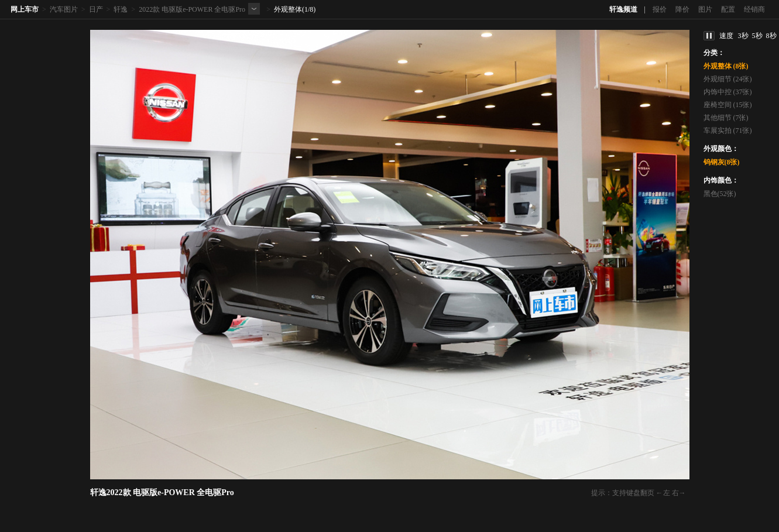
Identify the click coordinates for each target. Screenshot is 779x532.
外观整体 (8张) (726, 66)
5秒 (757, 36)
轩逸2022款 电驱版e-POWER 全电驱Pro (162, 492)
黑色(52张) (720, 194)
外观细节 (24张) (728, 79)
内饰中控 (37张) (728, 92)
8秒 (771, 36)
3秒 (743, 36)
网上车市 (25, 9)
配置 (728, 9)
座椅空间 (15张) (728, 105)
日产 (96, 9)
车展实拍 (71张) (728, 131)
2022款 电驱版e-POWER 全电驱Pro (192, 9)
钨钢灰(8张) (722, 162)
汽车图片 (64, 9)
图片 (705, 9)
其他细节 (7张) (726, 118)
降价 (682, 9)
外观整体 (288, 9)
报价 (660, 9)
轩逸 (121, 9)
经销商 (754, 9)
